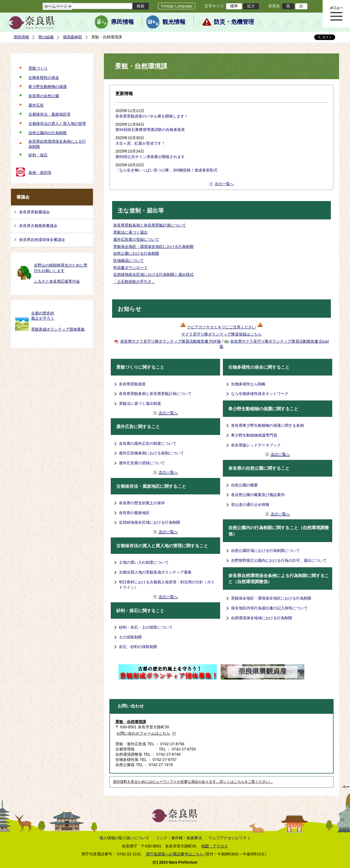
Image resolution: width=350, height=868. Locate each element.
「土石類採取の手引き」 (134, 282)
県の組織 (46, 37)
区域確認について (129, 260)
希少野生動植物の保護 (48, 87)
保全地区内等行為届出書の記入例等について (269, 608)
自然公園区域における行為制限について (266, 551)
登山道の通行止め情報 (250, 505)
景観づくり (38, 68)
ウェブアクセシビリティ (229, 838)
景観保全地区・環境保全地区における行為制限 (153, 247)
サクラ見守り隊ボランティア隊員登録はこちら (221, 334)
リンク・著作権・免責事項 (179, 838)
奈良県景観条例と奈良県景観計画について (150, 225)
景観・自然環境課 (131, 722)
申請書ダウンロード (130, 268)
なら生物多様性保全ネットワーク (260, 394)
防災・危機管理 (234, 22)
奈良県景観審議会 (34, 212)
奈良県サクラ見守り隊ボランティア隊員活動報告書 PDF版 (171, 341)
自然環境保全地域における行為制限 (262, 618)
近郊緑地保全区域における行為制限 (150, 522)
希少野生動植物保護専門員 (254, 435)
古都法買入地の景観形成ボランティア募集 (155, 572)
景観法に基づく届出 (130, 232)
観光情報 (174, 22)
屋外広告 (36, 105)
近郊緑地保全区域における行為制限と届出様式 (153, 274)
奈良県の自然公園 (44, 96)
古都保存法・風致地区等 (49, 114)
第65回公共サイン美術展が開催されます (150, 157)
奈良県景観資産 (132, 384)
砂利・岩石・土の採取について (146, 627)
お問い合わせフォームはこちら (146, 733)
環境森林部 (72, 37)
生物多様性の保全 (44, 78)
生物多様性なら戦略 (248, 384)
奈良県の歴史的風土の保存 (142, 503)
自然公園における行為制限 (136, 253)
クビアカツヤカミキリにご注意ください (225, 327)
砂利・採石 (38, 155)
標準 (234, 6)
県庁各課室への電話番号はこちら (175, 854)
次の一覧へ (224, 184)
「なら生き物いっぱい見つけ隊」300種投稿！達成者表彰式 (167, 170)
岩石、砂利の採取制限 (138, 647)
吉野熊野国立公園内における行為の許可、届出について (279, 560)
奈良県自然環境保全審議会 (42, 240)
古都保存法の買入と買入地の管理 (57, 124)
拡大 (251, 6)
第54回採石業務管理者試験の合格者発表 (150, 130)
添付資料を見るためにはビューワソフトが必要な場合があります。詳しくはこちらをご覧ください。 (193, 782)
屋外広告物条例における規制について (151, 453)
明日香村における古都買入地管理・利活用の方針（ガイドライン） (167, 585)
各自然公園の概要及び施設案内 (258, 495)
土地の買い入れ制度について (144, 562)
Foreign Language (177, 6)
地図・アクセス (215, 846)
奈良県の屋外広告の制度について (148, 443)
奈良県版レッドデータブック (256, 445)
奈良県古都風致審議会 (38, 226)
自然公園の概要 (244, 485)
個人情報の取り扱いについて (124, 838)
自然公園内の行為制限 (48, 133)
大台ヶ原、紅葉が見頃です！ (140, 143)
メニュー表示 (336, 14)
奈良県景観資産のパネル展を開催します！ (152, 116)
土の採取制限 (130, 637)
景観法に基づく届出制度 (140, 403)
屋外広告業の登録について (136, 239)
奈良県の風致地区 (134, 513)
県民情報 (122, 22)
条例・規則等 (40, 173)
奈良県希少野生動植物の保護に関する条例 (267, 425)
